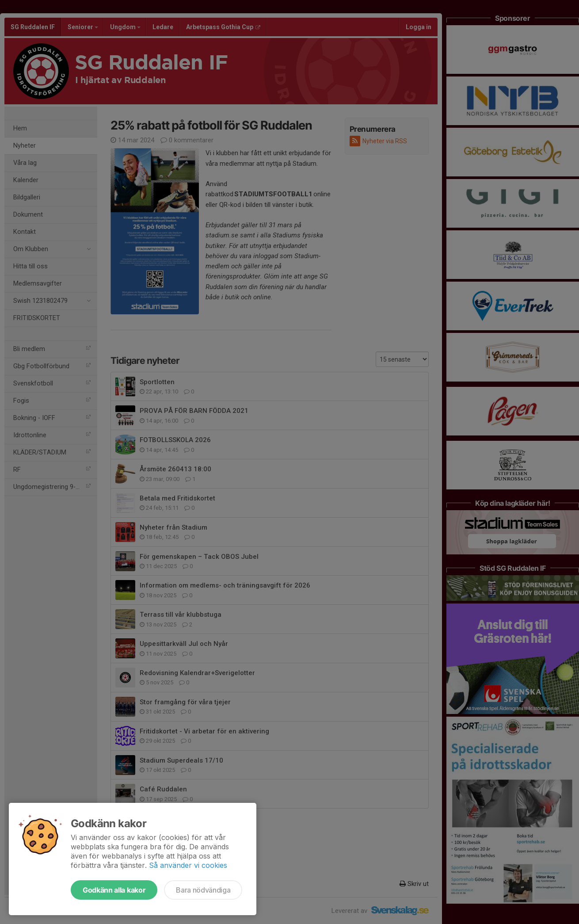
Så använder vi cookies (188, 865)
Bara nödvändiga (203, 890)
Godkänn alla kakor (114, 890)
